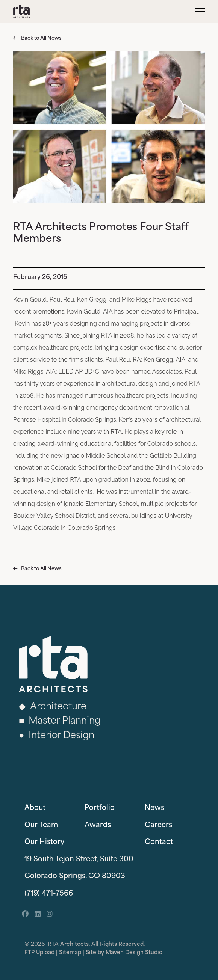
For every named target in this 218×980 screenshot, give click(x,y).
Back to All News (41, 38)
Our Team (41, 825)
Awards (98, 825)
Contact (159, 842)
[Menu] (200, 11)
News (154, 808)
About (35, 808)
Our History (44, 842)
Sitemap (70, 953)
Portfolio (100, 808)
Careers (158, 825)
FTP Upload (39, 953)
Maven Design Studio (134, 953)
